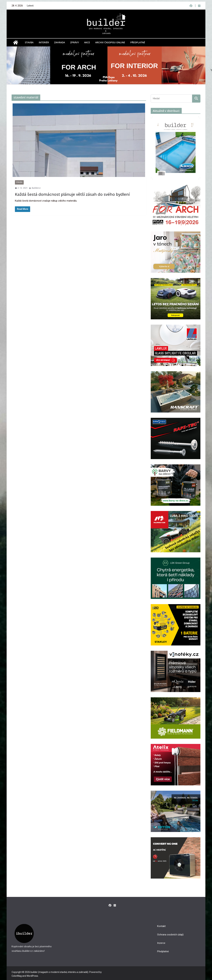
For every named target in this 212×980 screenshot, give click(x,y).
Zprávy (75, 42)
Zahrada (60, 42)
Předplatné (138, 42)
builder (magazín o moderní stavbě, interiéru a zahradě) (59, 972)
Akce (87, 42)
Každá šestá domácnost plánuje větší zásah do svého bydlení (72, 194)
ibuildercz (36, 188)
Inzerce (161, 943)
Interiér (44, 42)
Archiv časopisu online (110, 42)
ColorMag (17, 976)
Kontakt (161, 926)
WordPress (32, 976)
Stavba (29, 42)
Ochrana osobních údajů (170, 935)
